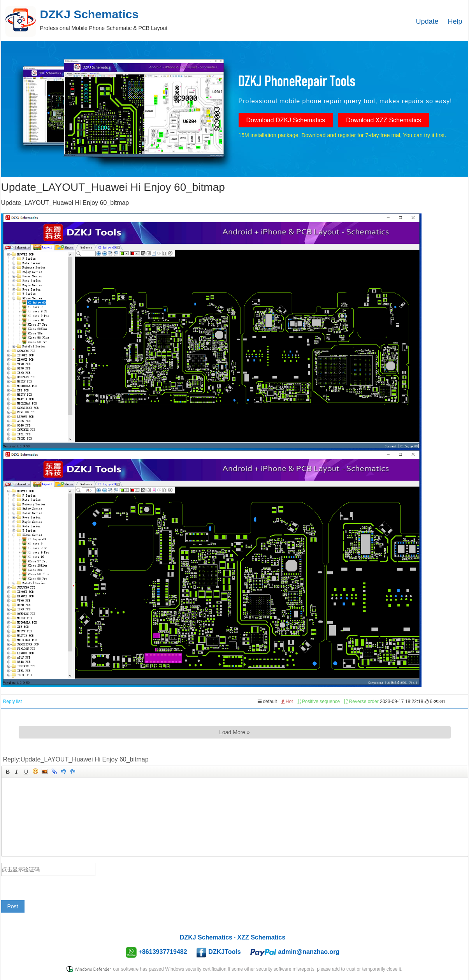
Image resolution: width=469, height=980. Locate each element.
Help (455, 21)
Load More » (234, 732)
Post (13, 906)
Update (427, 21)
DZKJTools (224, 952)
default (267, 702)
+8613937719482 (163, 952)
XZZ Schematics (262, 937)
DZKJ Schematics (206, 937)
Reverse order (361, 702)
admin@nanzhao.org (309, 952)
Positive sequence (319, 702)
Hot (287, 702)
